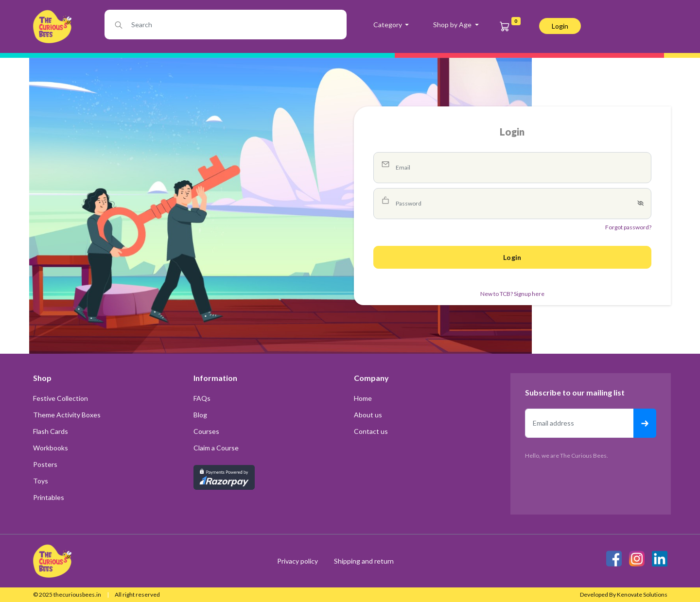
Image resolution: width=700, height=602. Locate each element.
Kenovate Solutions (642, 594)
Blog (200, 415)
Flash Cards (51, 431)
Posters (45, 464)
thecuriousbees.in (77, 594)
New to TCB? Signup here (512, 294)
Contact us (371, 431)
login (560, 26)
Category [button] (388, 25)
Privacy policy (298, 561)
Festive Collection (61, 398)
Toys (41, 481)
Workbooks (51, 448)
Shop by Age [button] (453, 25)
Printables (49, 497)
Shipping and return (364, 561)
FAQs (202, 398)
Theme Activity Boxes (67, 415)
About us (368, 415)
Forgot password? (628, 227)
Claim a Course (216, 448)
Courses (206, 431)
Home (363, 398)
